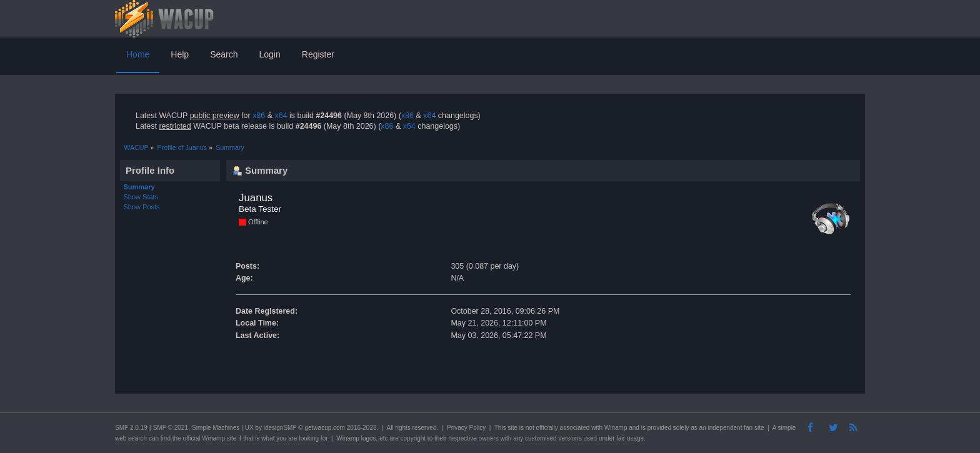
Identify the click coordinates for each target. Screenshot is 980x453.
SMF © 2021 (171, 428)
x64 (281, 116)
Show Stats (141, 197)
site (512, 428)
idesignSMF (280, 428)
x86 (259, 116)
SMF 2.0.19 (131, 428)
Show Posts (142, 207)
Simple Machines (216, 428)
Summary (139, 187)
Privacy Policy (466, 428)
